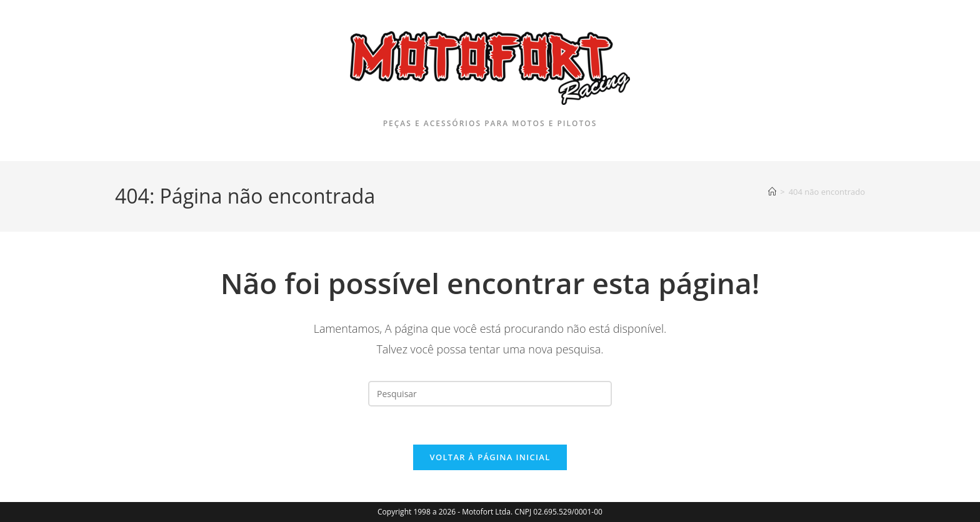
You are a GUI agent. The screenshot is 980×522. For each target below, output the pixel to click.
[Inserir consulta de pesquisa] (490, 394)
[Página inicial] (772, 192)
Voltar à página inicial (490, 457)
